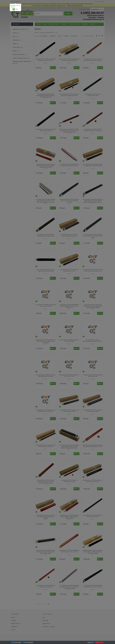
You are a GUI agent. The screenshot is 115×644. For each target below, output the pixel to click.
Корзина (89, 642)
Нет (17, 9)
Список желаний (29, 642)
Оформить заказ (99, 642)
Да (14, 9)
